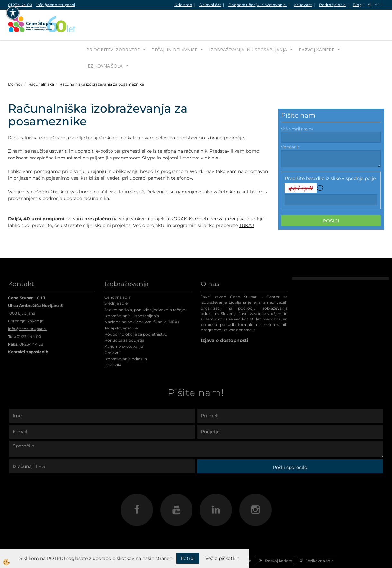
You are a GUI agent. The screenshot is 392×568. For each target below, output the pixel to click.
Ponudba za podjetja (124, 316)
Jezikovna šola (105, 42)
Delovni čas (210, 5)
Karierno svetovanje (124, 322)
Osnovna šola (117, 273)
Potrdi (188, 558)
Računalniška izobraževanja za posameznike (102, 60)
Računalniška (41, 60)
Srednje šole (116, 279)
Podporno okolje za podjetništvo (136, 310)
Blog (357, 5)
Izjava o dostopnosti (224, 316)
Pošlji (331, 197)
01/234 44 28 (31, 320)
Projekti (112, 329)
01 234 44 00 (20, 5)
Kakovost (303, 5)
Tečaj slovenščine (121, 304)
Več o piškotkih (222, 558)
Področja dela (332, 5)
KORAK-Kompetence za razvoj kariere (213, 194)
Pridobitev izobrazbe (113, 26)
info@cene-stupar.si (56, 5)
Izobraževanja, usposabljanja (132, 292)
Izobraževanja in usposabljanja (248, 26)
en (377, 4)
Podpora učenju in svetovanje (258, 5)
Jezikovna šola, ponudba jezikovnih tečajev (146, 286)
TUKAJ (246, 201)
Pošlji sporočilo (290, 443)
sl (369, 4)
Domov (15, 60)
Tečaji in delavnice (174, 26)
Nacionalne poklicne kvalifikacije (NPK (141, 298)
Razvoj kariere (316, 26)
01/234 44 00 (29, 312)
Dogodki (113, 341)
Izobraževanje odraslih (126, 335)
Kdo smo (183, 5)
